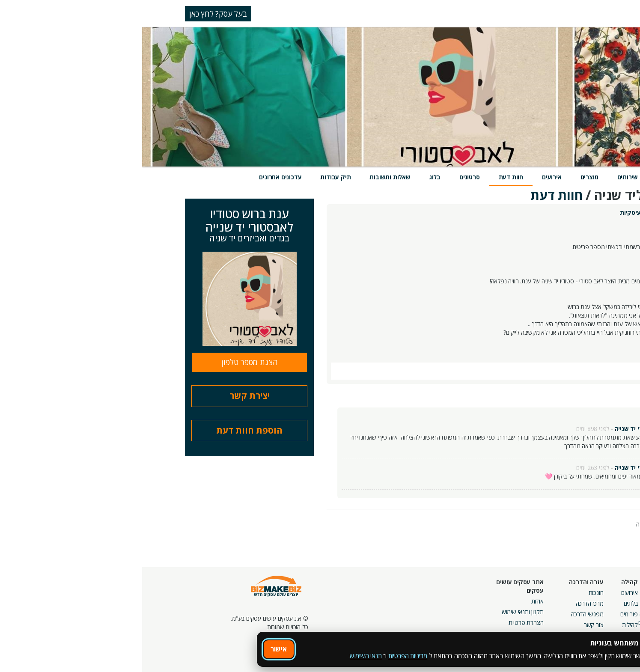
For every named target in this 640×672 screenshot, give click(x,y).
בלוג (293, 177)
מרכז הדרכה (448, 603)
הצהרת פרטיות (384, 623)
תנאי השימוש (224, 656)
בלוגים (489, 603)
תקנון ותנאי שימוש (381, 612)
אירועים (410, 177)
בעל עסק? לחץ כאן (76, 14)
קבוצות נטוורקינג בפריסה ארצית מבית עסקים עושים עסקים (526, 623)
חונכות (454, 593)
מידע (521, 177)
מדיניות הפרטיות (266, 656)
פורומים (487, 614)
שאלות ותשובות (248, 177)
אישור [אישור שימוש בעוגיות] (137, 649)
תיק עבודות (193, 177)
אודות (395, 601)
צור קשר (452, 625)
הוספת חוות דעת (107, 430)
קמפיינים (545, 603)
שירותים (486, 177)
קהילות (488, 625)
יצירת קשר (107, 396)
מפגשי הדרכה (445, 614)
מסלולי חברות (540, 593)
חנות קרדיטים (600, 603)
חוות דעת (369, 177)
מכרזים (548, 642)
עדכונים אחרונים (138, 177)
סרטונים (327, 177)
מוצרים (447, 177)
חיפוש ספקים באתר (593, 593)
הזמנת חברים (601, 614)
